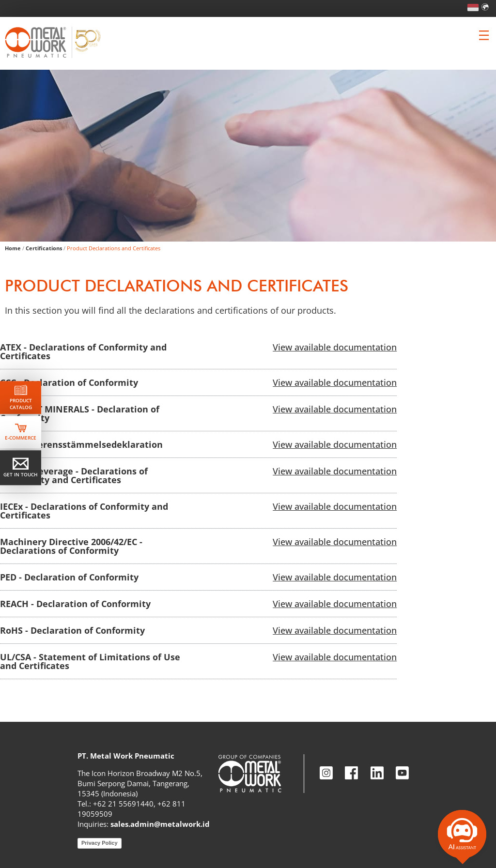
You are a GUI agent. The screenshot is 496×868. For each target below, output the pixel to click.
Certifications (44, 248)
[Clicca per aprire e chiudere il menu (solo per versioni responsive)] (484, 35)
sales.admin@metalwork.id (160, 824)
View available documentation (335, 347)
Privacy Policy (100, 843)
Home (13, 248)
